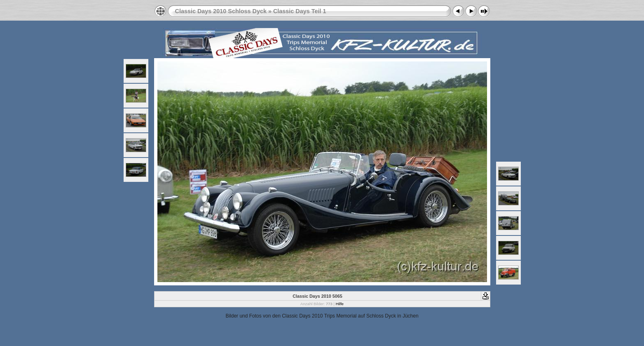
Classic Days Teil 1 (300, 11)
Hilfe (340, 304)
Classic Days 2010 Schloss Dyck (221, 11)
